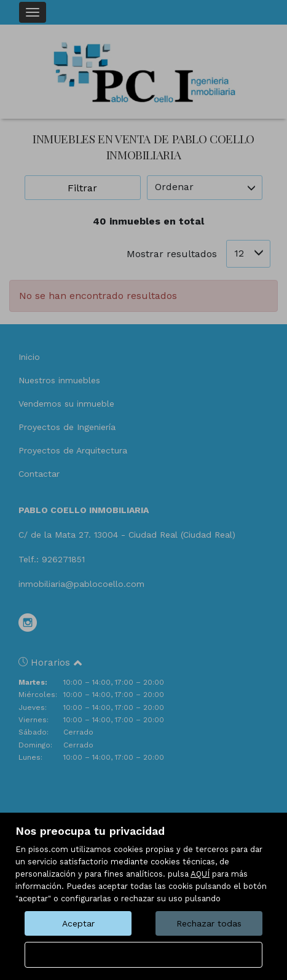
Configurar (143, 955)
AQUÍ (200, 874)
